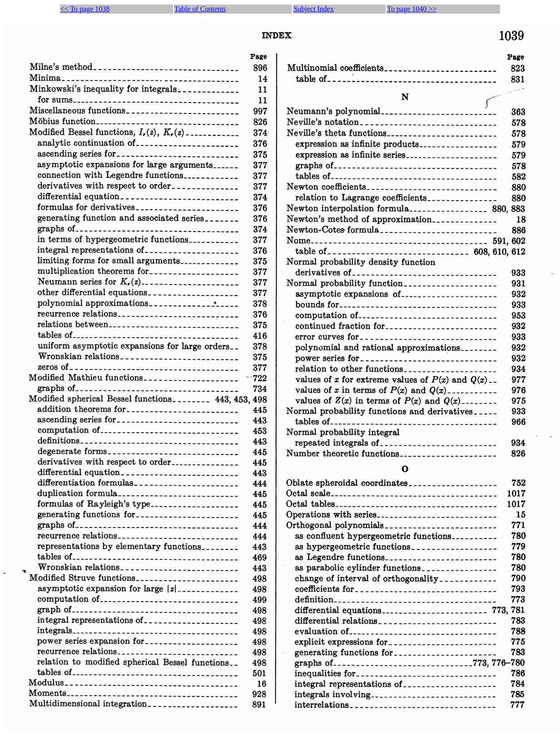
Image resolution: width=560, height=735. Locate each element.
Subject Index (313, 9)
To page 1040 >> (412, 9)
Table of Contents (200, 9)
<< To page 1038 (85, 9)
